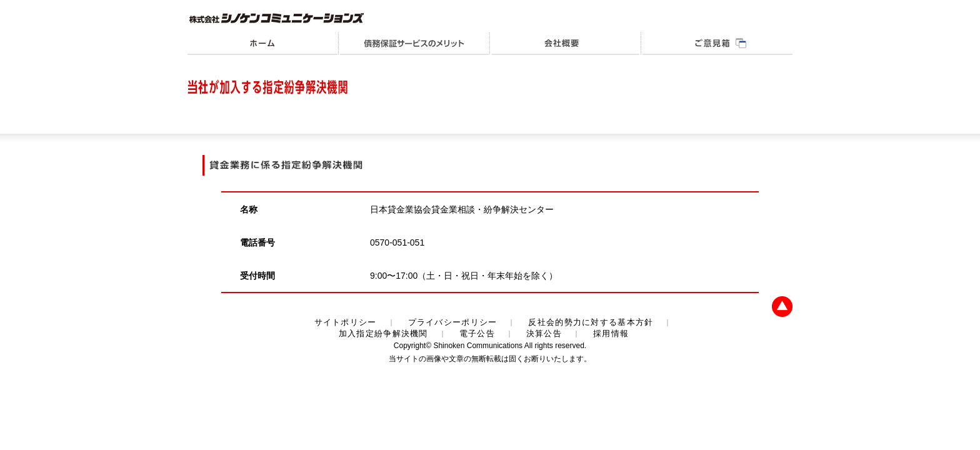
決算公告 (544, 333)
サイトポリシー (346, 322)
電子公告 (477, 333)
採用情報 (611, 333)
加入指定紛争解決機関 (383, 333)
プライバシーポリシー (453, 322)
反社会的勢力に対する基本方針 (591, 322)
